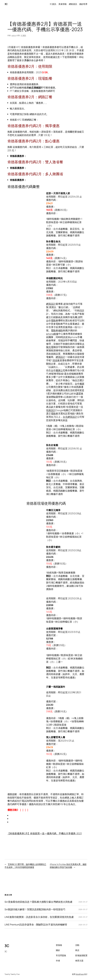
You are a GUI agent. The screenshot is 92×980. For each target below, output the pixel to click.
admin (14, 35)
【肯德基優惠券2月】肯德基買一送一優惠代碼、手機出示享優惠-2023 (45, 833)
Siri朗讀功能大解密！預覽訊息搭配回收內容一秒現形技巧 (35, 909)
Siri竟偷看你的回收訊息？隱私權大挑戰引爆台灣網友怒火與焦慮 (38, 902)
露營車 (80, 394)
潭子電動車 (52, 413)
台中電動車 (52, 320)
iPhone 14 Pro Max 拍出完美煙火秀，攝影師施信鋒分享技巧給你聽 (68, 866)
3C (6, 4)
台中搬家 (80, 384)
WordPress (80, 974)
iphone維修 (52, 334)
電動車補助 (57, 330)
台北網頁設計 (70, 417)
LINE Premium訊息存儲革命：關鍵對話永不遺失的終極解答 (36, 925)
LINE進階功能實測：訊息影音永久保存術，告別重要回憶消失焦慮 (39, 917)
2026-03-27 (83, 902)
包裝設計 (51, 410)
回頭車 (56, 360)
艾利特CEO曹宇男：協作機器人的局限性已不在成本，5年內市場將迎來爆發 (25, 866)
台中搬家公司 (58, 370)
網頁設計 (51, 304)
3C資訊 (23, 35)
